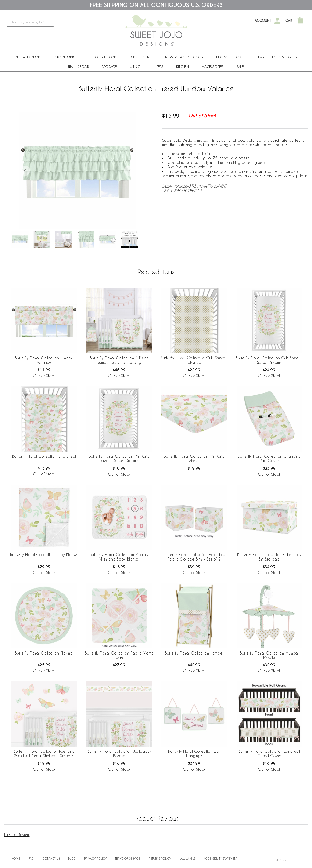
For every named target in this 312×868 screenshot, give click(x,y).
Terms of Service (128, 858)
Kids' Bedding (141, 57)
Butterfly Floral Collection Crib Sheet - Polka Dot (194, 360)
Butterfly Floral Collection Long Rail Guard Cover (269, 753)
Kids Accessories (231, 57)
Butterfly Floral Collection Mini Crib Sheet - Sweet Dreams (119, 458)
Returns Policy (160, 858)
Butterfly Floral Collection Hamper (194, 653)
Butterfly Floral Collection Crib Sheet (44, 456)
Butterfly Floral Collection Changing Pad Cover (269, 458)
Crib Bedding (65, 57)
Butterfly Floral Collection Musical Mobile (269, 655)
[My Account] (277, 21)
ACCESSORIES (213, 67)
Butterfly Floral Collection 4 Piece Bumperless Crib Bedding (119, 360)
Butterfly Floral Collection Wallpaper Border (119, 753)
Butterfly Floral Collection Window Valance (44, 360)
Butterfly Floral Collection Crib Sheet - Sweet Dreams (269, 360)
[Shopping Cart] (300, 21)
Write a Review (17, 835)
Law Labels (187, 858)
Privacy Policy (95, 858)
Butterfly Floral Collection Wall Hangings (194, 753)
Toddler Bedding (103, 57)
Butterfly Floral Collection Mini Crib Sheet (194, 458)
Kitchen (183, 67)
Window (137, 67)
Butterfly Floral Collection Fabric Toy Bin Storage (269, 557)
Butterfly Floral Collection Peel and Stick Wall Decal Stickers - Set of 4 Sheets (44, 754)
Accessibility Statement (220, 858)
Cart (290, 21)
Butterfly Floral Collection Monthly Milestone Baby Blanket (119, 557)
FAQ (31, 858)
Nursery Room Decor (184, 57)
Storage (109, 67)
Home (16, 858)
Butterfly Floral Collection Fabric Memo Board (119, 655)
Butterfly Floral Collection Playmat (44, 653)
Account (263, 21)
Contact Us (51, 858)
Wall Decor (79, 67)
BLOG (72, 858)
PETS (160, 67)
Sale (240, 67)
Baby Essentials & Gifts (277, 57)
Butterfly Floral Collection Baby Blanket (44, 555)
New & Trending (29, 57)
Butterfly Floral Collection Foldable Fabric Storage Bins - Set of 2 (194, 557)
